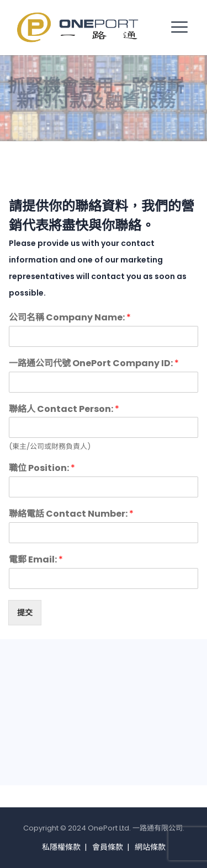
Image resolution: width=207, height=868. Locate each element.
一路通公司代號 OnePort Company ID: (94, 364)
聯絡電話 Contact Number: (71, 514)
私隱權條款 (61, 847)
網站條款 (150, 847)
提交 (25, 613)
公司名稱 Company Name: (70, 318)
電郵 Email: (36, 560)
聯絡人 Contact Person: (64, 409)
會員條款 (108, 847)
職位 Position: (42, 468)
